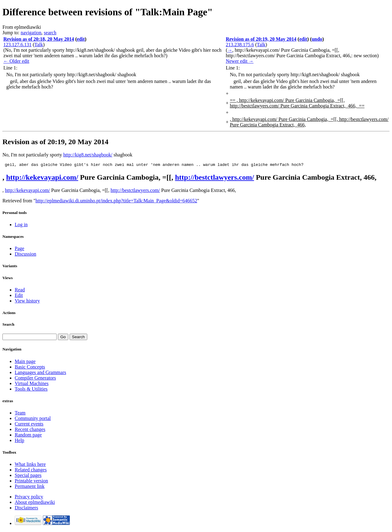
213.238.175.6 (240, 45)
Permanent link (30, 487)
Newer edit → (240, 61)
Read (20, 291)
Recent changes (30, 430)
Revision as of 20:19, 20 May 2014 (261, 39)
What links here (30, 465)
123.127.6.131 (17, 45)
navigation (31, 33)
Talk (39, 45)
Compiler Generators (35, 379)
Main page (25, 362)
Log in (21, 225)
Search (8, 325)
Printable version (31, 482)
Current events (29, 425)
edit (81, 39)
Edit (19, 296)
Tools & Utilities (31, 390)
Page (19, 249)
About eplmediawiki (35, 503)
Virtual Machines (32, 384)
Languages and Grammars (40, 373)
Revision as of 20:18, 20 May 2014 (39, 39)
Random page (28, 436)
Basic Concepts (30, 368)
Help (19, 441)
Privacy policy (29, 498)
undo (317, 39)
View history (27, 302)
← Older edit (16, 61)
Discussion (25, 255)
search (50, 33)
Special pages (28, 476)
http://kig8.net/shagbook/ (88, 155)
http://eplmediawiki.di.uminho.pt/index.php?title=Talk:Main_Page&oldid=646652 (116, 202)
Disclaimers (26, 509)
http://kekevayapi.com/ (42, 178)
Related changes (31, 471)
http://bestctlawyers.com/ (214, 178)
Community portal (33, 419)
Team (20, 414)
